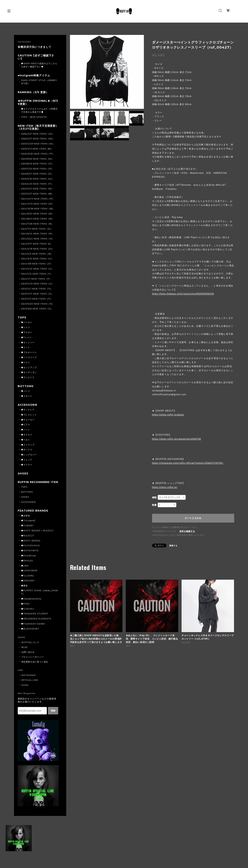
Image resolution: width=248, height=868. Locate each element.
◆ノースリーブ (29, 358)
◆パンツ (26, 392)
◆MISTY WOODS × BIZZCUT (37, 535)
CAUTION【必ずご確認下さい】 (36, 57)
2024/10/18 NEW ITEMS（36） (38, 209)
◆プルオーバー (29, 353)
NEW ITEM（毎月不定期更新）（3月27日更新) (38, 128)
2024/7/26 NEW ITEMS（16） (37, 224)
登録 (53, 715)
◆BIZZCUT (28, 540)
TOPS (22, 318)
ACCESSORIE (28, 406)
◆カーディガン (29, 373)
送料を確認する (187, 531)
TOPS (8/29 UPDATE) (34, 118)
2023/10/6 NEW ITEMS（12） (37, 309)
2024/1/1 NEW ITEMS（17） (36, 279)
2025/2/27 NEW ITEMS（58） (37, 194)
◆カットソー (28, 343)
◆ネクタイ (27, 436)
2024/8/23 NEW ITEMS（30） (38, 219)
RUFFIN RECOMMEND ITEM (37, 485)
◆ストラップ (28, 446)
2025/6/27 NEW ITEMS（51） (37, 174)
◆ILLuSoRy (28, 580)
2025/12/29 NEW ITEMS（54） (38, 144)
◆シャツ (26, 328)
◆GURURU (28, 613)
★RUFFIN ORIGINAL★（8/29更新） (38, 103)
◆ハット (26, 431)
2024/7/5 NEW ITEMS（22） (37, 229)
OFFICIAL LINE (30, 684)
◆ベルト (26, 441)
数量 (155, 505)
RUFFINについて (31, 647)
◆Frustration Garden (33, 628)
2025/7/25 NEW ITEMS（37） (37, 169)
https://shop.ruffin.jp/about (168, 415)
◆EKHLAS (27, 565)
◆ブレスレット (29, 416)
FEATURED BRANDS (33, 515)
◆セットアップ (29, 368)
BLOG (25, 652)
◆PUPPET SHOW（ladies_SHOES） (40, 597)
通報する (173, 546)
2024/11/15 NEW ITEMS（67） (38, 204)
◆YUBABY (27, 530)
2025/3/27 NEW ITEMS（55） (37, 189)
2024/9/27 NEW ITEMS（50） (38, 214)
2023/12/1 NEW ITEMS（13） (37, 289)
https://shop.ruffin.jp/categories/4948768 (177, 439)
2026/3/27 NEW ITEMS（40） (38, 134)
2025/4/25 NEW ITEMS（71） (37, 184)
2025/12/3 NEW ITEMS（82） (37, 149)
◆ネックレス (28, 411)
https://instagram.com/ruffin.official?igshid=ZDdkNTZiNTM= (188, 463)
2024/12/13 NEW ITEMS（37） (38, 199)
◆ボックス (27, 451)
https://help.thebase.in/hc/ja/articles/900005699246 (183, 294)
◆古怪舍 (26, 520)
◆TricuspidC (28, 525)
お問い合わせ (28, 656)
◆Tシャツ (26, 338)
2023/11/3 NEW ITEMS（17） (37, 299)
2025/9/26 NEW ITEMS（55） (37, 159)
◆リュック (27, 461)
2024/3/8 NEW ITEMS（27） (37, 264)
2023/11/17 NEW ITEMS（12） (37, 294)
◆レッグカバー (29, 456)
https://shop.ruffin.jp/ (165, 487)
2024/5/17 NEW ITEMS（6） (37, 244)
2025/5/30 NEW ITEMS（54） (38, 179)
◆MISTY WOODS (31, 545)
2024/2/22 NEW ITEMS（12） (37, 269)
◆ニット (26, 348)
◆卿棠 (24, 590)
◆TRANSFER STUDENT (35, 618)
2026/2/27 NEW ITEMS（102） (38, 139)
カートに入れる (193, 518)
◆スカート (27, 397)
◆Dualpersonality (31, 603)
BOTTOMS (26, 387)
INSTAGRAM (29, 680)
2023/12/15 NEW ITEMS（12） (37, 284)
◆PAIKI (25, 608)
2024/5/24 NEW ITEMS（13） (38, 239)
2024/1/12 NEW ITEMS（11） (37, 274)
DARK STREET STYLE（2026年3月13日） (39, 82)
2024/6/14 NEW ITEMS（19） (37, 234)
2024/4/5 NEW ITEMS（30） (37, 254)
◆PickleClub (28, 560)
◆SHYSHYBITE (30, 555)
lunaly (25, 689)
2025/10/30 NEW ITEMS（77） (38, 154)
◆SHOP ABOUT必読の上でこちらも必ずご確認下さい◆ (39, 65)
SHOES (23, 474)
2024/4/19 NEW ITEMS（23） (37, 249)
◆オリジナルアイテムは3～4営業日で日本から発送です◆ (39, 111)
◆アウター (27, 333)
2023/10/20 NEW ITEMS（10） (38, 304)
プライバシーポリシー (33, 661)
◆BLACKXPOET (30, 633)
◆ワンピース (28, 378)
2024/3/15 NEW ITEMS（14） (37, 259)
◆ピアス (26, 426)
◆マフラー (27, 466)
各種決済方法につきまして (35, 47)
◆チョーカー (28, 421)
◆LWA (25, 570)
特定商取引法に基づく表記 (35, 666)
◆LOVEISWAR (29, 575)
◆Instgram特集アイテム (34, 76)
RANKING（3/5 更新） (33, 93)
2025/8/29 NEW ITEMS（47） (37, 164)
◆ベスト (26, 363)
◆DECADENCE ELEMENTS (36, 623)
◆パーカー (27, 323)
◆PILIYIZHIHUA (30, 550)
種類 (155, 498)
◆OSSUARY (28, 585)
